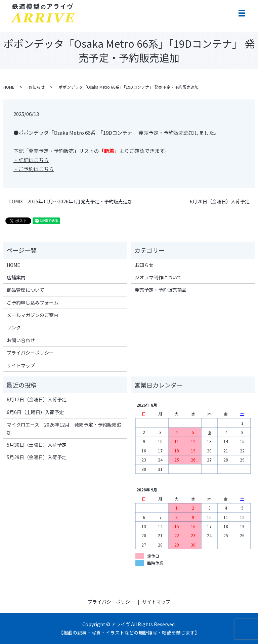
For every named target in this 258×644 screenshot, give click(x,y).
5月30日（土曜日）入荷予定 (37, 445)
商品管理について (26, 290)
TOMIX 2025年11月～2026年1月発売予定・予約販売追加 (70, 202)
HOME (9, 87)
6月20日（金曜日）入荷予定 (220, 202)
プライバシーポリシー (30, 353)
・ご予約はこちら (34, 169)
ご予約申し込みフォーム (33, 303)
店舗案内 (16, 277)
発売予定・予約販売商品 (161, 290)
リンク (14, 327)
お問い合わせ (21, 340)
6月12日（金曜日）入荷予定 (37, 399)
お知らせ (37, 87)
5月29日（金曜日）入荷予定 (37, 457)
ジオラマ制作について (158, 277)
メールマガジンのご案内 (33, 315)
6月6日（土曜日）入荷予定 (35, 412)
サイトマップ (21, 365)
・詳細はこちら (31, 160)
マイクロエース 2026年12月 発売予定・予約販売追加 (64, 428)
